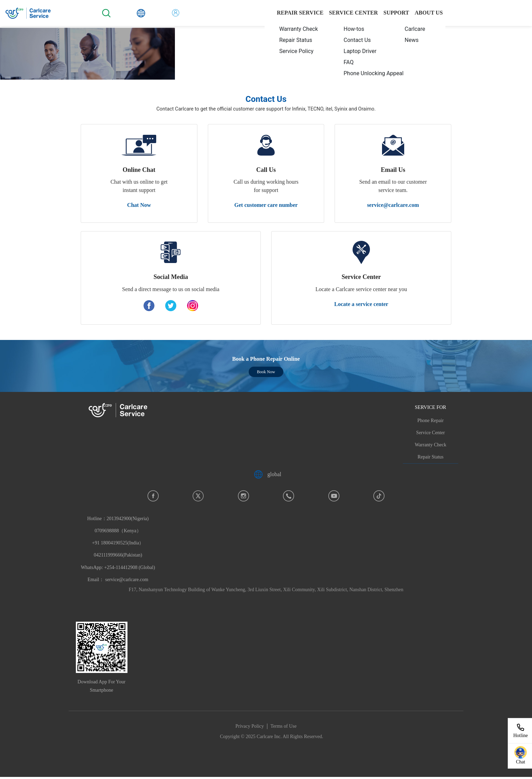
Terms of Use (283, 726)
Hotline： (118, 543)
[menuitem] (295, 29)
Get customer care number (266, 205)
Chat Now (139, 205)
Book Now (266, 372)
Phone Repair (431, 421)
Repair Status (430, 457)
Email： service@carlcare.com (118, 580)
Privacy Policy (250, 726)
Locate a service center (361, 304)
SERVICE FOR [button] (431, 407)
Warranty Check (431, 445)
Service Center (431, 433)
